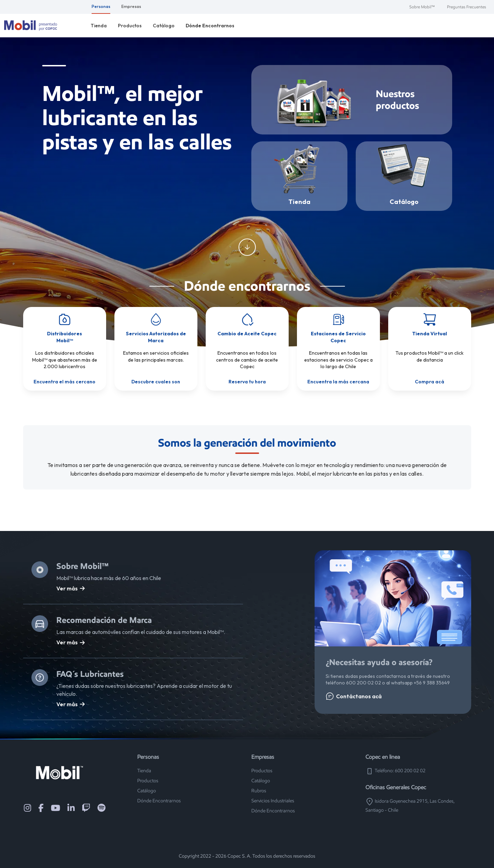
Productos (130, 26)
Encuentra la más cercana (338, 382)
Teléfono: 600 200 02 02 (395, 771)
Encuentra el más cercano (64, 382)
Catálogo (164, 26)
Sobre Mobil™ (422, 7)
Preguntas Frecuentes (467, 7)
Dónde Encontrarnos (210, 26)
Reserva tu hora (247, 382)
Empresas (131, 6)
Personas (101, 6)
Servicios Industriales (273, 801)
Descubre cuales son (156, 382)
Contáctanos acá (354, 696)
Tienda (99, 26)
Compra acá (430, 382)
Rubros (259, 791)
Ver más (71, 588)
